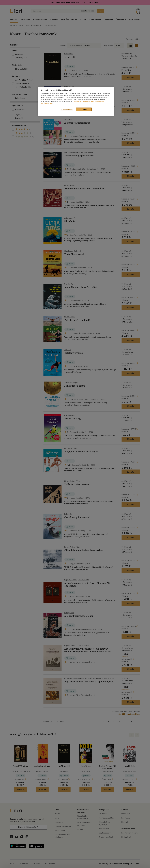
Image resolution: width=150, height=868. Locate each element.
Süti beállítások (67, 110)
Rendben (84, 109)
